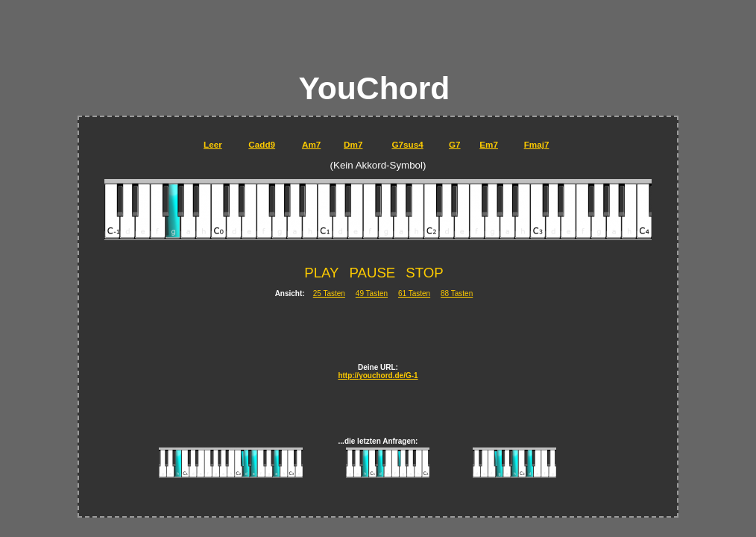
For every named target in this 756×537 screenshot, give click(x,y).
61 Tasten (414, 293)
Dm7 (353, 144)
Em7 (489, 144)
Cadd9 (262, 144)
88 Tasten (457, 293)
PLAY (321, 273)
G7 (455, 144)
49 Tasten (372, 293)
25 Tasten (329, 293)
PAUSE (372, 273)
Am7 (311, 144)
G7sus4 (407, 144)
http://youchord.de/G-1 (378, 376)
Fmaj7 (537, 144)
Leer (213, 144)
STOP (424, 273)
